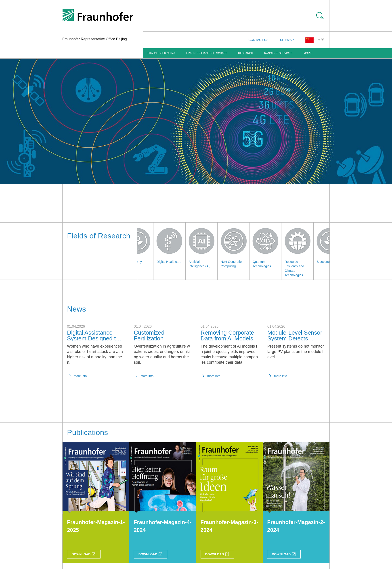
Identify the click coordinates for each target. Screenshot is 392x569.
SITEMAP (287, 40)
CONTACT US (258, 40)
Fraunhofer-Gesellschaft (207, 53)
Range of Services (278, 53)
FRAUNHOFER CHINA (161, 53)
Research (246, 53)
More (308, 53)
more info (80, 376)
